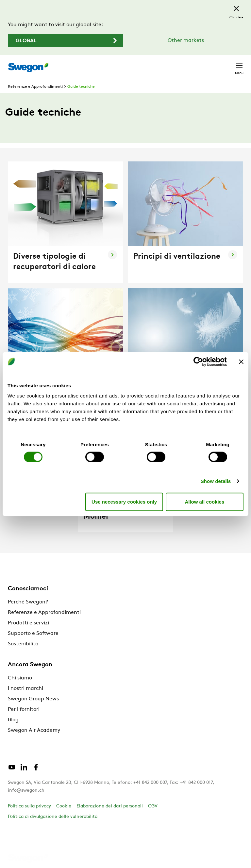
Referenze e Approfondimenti (35, 87)
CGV (153, 806)
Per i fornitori (24, 710)
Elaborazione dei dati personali (110, 806)
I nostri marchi (25, 689)
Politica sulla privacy (29, 806)
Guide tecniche (81, 87)
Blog (13, 720)
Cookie (64, 806)
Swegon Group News (33, 699)
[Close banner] (241, 361)
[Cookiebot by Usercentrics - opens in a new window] (198, 361)
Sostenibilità (23, 644)
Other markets (186, 41)
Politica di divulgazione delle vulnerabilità (53, 817)
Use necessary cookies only (124, 501)
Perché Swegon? (28, 602)
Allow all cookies (204, 501)
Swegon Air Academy (34, 730)
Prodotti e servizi (28, 623)
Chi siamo (20, 678)
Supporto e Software (33, 634)
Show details (216, 481)
